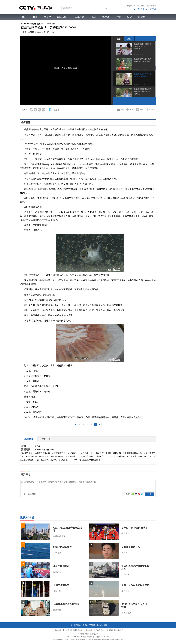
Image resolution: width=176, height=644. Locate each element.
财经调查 (126, 575)
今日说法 (57, 591)
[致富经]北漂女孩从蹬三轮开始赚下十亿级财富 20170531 (142, 92)
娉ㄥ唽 (136, 6)
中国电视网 (57, 630)
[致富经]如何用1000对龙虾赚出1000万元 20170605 (142, 46)
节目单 (48, 17)
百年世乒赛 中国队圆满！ (134, 528)
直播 (35, 17)
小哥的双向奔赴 (61, 566)
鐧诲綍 (129, 6)
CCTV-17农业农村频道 (31, 24)
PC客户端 (140, 9)
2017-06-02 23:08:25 (141, 69)
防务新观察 (127, 613)
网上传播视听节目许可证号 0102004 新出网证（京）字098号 (75, 639)
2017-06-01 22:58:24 (141, 84)
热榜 (129, 17)
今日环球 (126, 533)
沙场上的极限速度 (62, 547)
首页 (24, 17)
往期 (119, 39)
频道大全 (62, 17)
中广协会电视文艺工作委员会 (93, 630)
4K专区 (106, 17)
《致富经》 (51, 24)
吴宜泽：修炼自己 (131, 547)
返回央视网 (151, 6)
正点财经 (126, 591)
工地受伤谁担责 (61, 585)
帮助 (142, 6)
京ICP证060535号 (73, 637)
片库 (94, 17)
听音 (118, 17)
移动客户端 (152, 9)
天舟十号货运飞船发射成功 (135, 585)
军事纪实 (57, 553)
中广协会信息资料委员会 (72, 630)
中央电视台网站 (75, 625)
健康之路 (57, 610)
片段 (129, 39)
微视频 (142, 17)
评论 (141, 109)
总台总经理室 (102, 625)
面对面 (124, 553)
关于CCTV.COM (89, 625)
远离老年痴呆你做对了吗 (66, 604)
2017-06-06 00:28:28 (141, 54)
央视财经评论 (59, 536)
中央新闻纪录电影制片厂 (114, 630)
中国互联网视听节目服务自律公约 (111, 639)
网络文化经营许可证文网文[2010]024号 (95, 637)
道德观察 (57, 572)
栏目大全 (79, 17)
